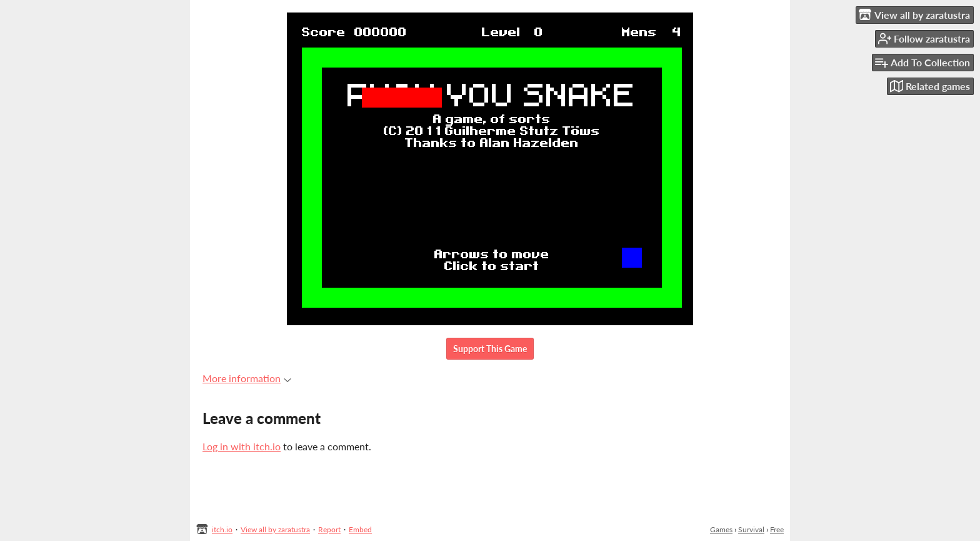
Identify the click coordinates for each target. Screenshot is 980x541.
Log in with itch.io (242, 446)
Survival (751, 529)
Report (329, 529)
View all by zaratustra (275, 529)
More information (247, 378)
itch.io (222, 529)
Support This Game (490, 349)
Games (721, 529)
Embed (360, 529)
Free (777, 529)
